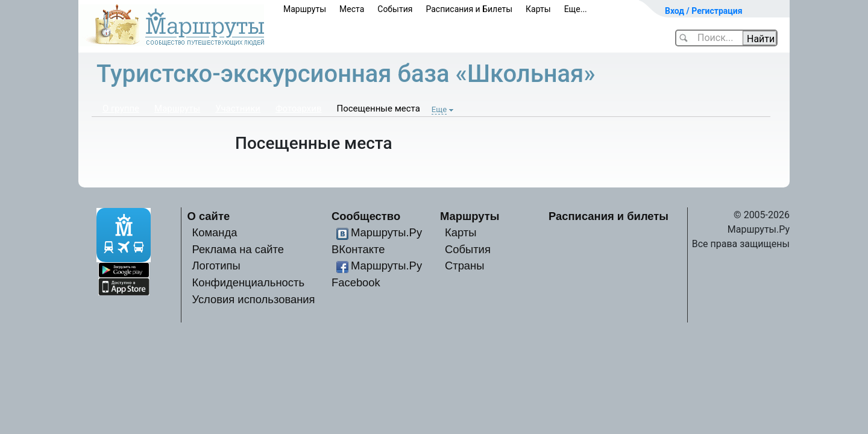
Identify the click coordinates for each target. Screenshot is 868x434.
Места (352, 9)
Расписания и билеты (609, 216)
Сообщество (366, 216)
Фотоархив (299, 108)
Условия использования (253, 299)
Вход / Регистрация (704, 11)
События (395, 9)
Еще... (576, 9)
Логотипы (216, 266)
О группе (121, 108)
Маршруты (305, 9)
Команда (214, 232)
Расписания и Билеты (469, 9)
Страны (465, 266)
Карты (538, 9)
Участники (238, 108)
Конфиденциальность (248, 282)
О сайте (209, 216)
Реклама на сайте (238, 249)
